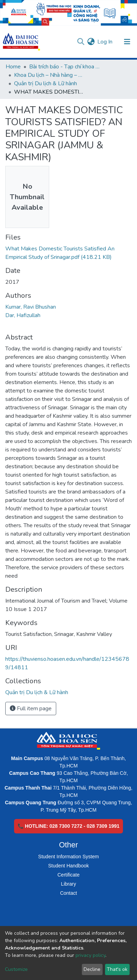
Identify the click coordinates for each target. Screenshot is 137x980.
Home (13, 67)
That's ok (117, 969)
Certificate (68, 875)
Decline (92, 969)
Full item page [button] (31, 709)
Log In (105, 42)
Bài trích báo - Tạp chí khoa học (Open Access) (64, 67)
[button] (91, 42)
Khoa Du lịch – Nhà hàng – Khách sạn (49, 75)
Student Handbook (68, 866)
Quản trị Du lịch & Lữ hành (45, 83)
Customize (16, 969)
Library (69, 884)
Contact (68, 893)
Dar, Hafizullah (23, 315)
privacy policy (90, 955)
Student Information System (69, 857)
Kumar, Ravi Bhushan (31, 307)
